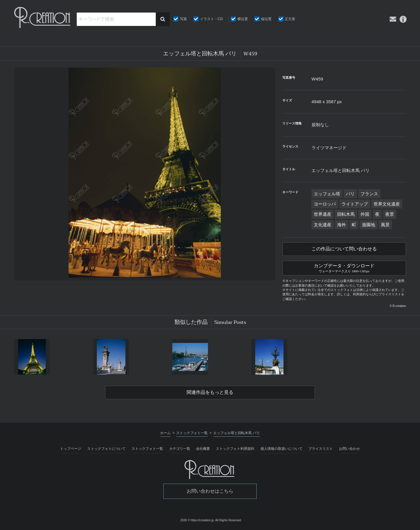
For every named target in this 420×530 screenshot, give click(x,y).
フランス (369, 194)
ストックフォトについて (106, 449)
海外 (342, 225)
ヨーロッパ (325, 204)
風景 (385, 225)
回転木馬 (346, 214)
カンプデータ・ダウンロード (344, 267)
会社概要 (203, 449)
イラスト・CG (211, 19)
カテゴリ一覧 (180, 449)
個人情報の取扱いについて (281, 449)
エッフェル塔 (327, 194)
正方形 (290, 19)
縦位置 (266, 19)
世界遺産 (323, 214)
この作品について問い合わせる (344, 249)
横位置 (243, 19)
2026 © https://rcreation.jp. (197, 520)
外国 (365, 214)
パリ (350, 194)
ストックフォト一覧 (147, 449)
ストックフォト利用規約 (235, 449)
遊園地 (369, 225)
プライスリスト (321, 449)
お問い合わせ (349, 449)
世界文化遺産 (387, 204)
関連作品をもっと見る (210, 392)
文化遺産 (323, 225)
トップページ (71, 449)
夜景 (390, 214)
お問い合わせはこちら (210, 491)
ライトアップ (355, 204)
